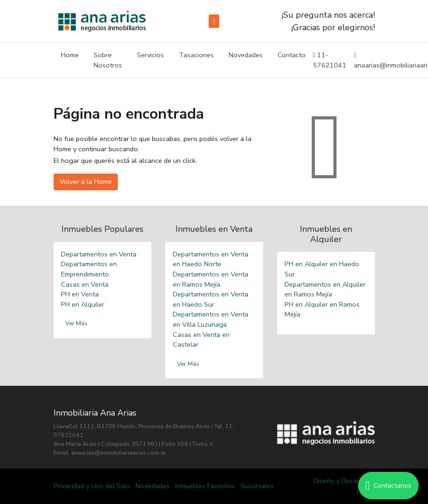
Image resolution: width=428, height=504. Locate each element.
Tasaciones (196, 55)
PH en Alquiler (83, 304)
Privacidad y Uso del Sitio (92, 486)
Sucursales (257, 486)
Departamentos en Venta (99, 254)
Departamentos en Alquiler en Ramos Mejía (325, 289)
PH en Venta (80, 294)
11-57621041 (330, 60)
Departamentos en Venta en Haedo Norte (211, 259)
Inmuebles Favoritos (205, 486)
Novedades (246, 55)
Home (70, 55)
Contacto (292, 55)
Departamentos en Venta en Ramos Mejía (211, 279)
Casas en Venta (85, 284)
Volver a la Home (86, 181)
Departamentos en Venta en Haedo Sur (211, 299)
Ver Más (76, 323)
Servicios (150, 55)
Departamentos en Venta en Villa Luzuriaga (211, 319)
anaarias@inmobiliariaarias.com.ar (119, 453)
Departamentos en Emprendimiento (89, 269)
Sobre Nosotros (108, 60)
